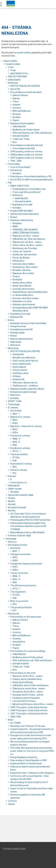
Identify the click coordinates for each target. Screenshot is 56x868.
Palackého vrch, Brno (22, 301)
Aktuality (15, 492)
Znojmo (16, 276)
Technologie (14, 404)
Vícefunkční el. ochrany (21, 464)
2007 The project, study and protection (29, 714)
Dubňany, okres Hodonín (24, 304)
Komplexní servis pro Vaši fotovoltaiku (28, 323)
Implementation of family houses (26, 763)
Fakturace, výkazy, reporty (25, 383)
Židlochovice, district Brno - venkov (29, 689)
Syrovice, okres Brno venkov (26, 298)
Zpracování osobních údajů (21, 495)
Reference (13, 83)
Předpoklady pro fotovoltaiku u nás (29, 189)
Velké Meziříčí (19, 127)
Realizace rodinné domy (22, 220)
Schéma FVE (19, 379)
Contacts (12, 801)
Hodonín (16, 105)
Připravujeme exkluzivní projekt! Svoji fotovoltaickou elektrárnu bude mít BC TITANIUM (28, 526)
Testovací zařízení (19, 454)
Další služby (16, 342)
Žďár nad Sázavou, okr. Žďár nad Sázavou (32, 133)
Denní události (19, 367)
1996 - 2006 (16, 161)
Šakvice (16, 98)
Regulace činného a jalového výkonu (27, 389)
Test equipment (18, 592)
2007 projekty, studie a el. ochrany (26, 158)
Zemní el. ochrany (19, 470)
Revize (14, 336)
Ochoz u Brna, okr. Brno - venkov (27, 245)
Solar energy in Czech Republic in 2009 (29, 760)
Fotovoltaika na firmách (24, 148)
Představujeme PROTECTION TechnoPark (30, 520)
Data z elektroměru (22, 364)
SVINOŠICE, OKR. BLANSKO (25, 230)
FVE (10, 183)
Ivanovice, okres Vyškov (24, 264)
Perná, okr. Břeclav (21, 258)
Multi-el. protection (19, 601)
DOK (15, 461)
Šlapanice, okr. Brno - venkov (26, 236)
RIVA (15, 445)
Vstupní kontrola (18, 326)
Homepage (11, 539)
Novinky (12, 511)
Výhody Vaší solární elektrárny (24, 214)
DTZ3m (16, 457)
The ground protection (21, 607)
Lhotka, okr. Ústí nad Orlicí (25, 255)
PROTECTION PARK (17, 77)
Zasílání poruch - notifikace (25, 386)
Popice (16, 120)
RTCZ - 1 (17, 451)
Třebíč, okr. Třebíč (21, 139)
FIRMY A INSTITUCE (20, 186)
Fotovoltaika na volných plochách (26, 92)
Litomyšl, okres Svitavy (23, 289)
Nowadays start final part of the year (28, 726)
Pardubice (17, 280)
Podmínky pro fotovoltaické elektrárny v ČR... (31, 176)
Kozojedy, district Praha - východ (28, 695)
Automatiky (16, 411)
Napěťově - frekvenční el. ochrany (26, 426)
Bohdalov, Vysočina (22, 270)
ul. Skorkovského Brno (23, 295)
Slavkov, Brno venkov (22, 283)
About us (12, 542)
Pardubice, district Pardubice (26, 698)
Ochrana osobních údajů (19, 536)
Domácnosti (16, 170)
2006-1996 (16, 717)
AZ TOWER (16, 723)
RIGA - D (16, 442)
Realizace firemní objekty (22, 123)
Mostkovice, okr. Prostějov (25, 248)
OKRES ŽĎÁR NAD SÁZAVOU (26, 233)
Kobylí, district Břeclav (23, 682)
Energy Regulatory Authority (24, 757)
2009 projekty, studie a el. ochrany (26, 152)
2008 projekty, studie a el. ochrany (26, 155)
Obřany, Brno (19, 261)
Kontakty (17, 173)
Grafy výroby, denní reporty (25, 361)
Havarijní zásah (17, 333)
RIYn (15, 467)
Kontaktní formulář (17, 507)
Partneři (12, 476)
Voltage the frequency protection (26, 564)
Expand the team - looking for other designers (32, 773)
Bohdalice (17, 223)
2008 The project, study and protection (29, 710)
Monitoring (13, 348)
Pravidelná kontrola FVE (22, 329)
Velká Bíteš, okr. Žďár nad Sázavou (29, 239)
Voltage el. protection (21, 554)
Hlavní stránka (10, 61)
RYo (14, 473)
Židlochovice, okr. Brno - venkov (27, 242)
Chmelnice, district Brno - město (28, 692)
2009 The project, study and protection (29, 707)
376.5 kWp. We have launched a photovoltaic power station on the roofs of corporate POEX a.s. (32, 751)
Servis (11, 320)
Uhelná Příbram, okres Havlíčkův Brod (30, 292)
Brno (15, 142)
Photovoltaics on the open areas (26, 617)
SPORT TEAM (15, 401)
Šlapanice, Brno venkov (23, 273)
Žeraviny (17, 114)
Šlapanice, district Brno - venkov (28, 676)
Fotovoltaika (14, 164)
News (11, 720)
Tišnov (16, 102)
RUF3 (15, 429)
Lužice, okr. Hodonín (22, 251)
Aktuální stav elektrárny (24, 358)
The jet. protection (19, 573)
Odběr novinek (15, 489)
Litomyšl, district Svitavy (24, 701)
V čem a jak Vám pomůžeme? (27, 192)
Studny (11, 498)
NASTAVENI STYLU (19, 73)
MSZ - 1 (16, 414)
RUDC (15, 423)
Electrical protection (18, 545)
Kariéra (11, 501)
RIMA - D (17, 439)
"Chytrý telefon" (20, 370)
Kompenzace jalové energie (23, 392)
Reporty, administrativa (21, 339)
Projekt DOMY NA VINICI (21, 211)
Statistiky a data (20, 373)
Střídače (17, 376)
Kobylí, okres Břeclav (22, 286)
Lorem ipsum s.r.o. (19, 482)
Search (11, 804)
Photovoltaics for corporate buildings (28, 651)
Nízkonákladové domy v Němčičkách (27, 532)
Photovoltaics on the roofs (23, 673)
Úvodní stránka (13, 64)
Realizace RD (17, 317)
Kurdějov (17, 117)
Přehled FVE (18, 354)
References (14, 614)
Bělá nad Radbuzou (22, 111)
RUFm (15, 433)
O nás (11, 67)
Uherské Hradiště (21, 136)
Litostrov (17, 108)
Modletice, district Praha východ (28, 657)
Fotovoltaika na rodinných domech (27, 145)
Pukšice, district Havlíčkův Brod (27, 679)
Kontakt (12, 504)
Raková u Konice (20, 95)
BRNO (15, 226)
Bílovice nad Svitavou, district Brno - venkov (33, 704)
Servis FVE (15, 89)
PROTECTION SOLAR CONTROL (25, 86)
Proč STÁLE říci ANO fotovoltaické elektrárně (31, 180)
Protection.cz (11, 5)
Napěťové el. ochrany (20, 417)
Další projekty (14, 80)
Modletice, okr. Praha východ (26, 130)
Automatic (15, 548)
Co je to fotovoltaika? (20, 167)
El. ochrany (13, 408)
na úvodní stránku (22, 53)
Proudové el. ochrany (20, 436)
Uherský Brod (19, 642)
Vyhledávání (14, 486)
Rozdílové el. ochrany (20, 448)
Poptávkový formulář (23, 205)
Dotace (14, 217)
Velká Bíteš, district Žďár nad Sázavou (31, 685)
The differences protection (23, 586)
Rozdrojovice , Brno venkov (25, 267)
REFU (15, 420)
